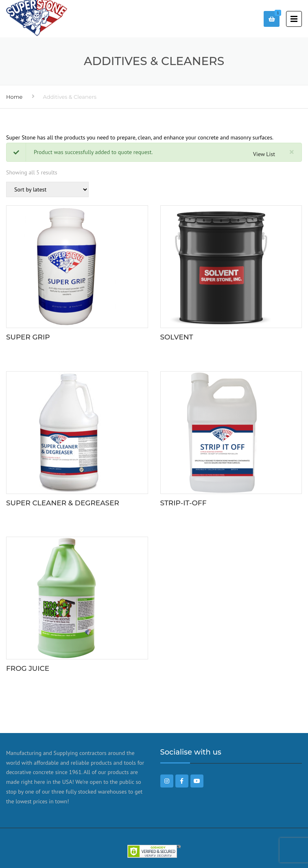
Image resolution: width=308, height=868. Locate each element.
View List (264, 154)
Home (14, 97)
